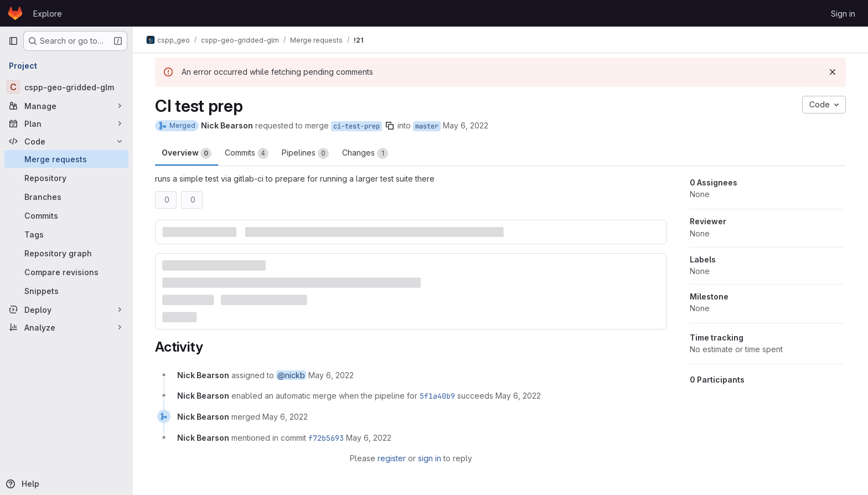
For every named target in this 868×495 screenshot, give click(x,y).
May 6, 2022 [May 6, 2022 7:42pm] (466, 125)
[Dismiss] (833, 72)
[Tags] (66, 234)
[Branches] (66, 197)
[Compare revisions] (66, 272)
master (427, 126)
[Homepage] (15, 13)
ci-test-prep (356, 126)
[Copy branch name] (390, 126)
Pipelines (305, 153)
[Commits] (66, 215)
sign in (430, 458)
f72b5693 (326, 438)
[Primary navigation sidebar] (13, 41)
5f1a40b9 (437, 396)
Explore (48, 14)
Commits (247, 153)
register (392, 458)
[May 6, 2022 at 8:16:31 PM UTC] (285, 417)
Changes (365, 153)
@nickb (291, 375)
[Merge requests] (66, 159)
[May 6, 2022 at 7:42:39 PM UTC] (518, 396)
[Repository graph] (66, 253)
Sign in (843, 14)
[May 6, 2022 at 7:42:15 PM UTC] (331, 375)
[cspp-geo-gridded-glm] (66, 87)
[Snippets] (66, 291)
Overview (187, 153)
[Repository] (66, 178)
